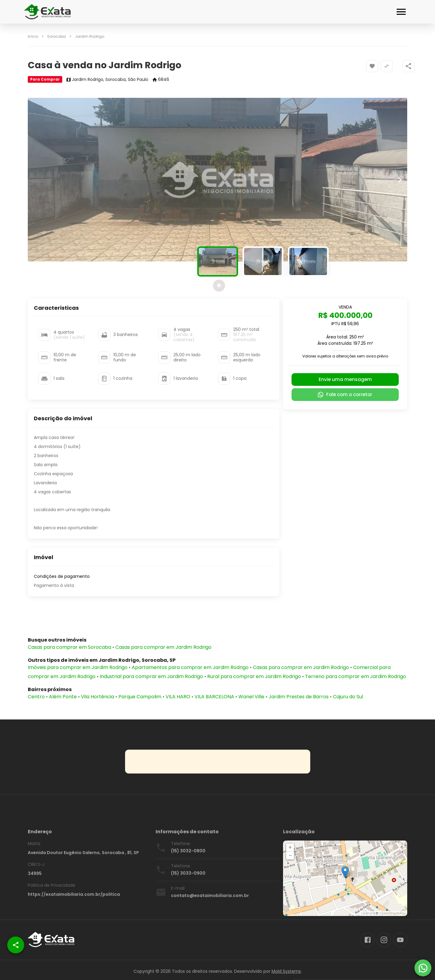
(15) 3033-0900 (188, 873)
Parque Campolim (140, 697)
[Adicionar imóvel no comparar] (387, 66)
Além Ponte (63, 697)
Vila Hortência (98, 697)
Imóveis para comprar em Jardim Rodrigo (78, 667)
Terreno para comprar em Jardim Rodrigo (356, 676)
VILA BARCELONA (214, 697)
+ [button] (290, 847)
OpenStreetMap (392, 913)
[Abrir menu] (401, 12)
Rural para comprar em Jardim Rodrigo (254, 676)
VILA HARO (178, 697)
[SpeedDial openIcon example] (408, 66)
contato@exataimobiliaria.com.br (210, 895)
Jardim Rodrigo (90, 36)
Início (33, 36)
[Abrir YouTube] (400, 940)
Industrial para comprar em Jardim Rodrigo (151, 676)
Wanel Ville (251, 697)
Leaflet (367, 913)
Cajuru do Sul (348, 697)
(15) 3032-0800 (188, 851)
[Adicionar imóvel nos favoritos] (372, 66)
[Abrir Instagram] (384, 940)
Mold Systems (286, 971)
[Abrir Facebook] (368, 940)
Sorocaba (56, 36)
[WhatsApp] (423, 968)
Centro (36, 697)
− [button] (290, 855)
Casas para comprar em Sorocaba (69, 647)
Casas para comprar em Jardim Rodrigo (163, 647)
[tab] (219, 286)
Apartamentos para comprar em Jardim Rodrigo (190, 667)
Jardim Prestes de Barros (299, 697)
